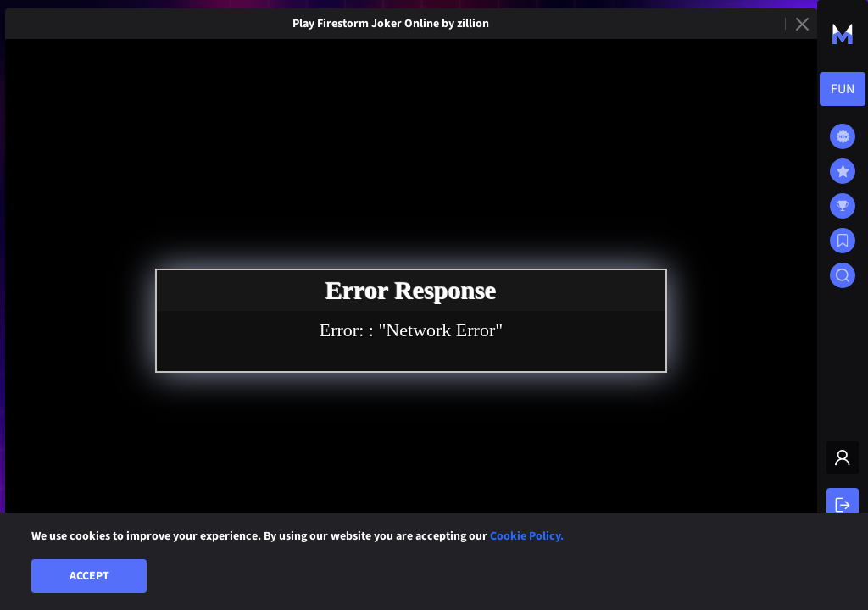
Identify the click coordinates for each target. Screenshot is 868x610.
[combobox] (843, 89)
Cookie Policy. (527, 536)
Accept (89, 576)
